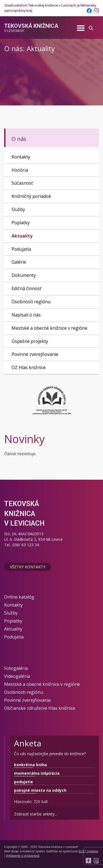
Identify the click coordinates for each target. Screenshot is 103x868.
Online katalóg (19, 597)
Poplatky (21, 223)
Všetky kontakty (28, 567)
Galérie (19, 262)
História (20, 170)
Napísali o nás (26, 315)
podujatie (23, 782)
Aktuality (22, 236)
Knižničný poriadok (31, 196)
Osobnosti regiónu (31, 302)
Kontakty (21, 157)
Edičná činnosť (27, 288)
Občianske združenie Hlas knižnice (40, 708)
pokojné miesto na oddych (40, 790)
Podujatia (21, 249)
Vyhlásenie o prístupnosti (23, 856)
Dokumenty (24, 275)
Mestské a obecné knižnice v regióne (49, 328)
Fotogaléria (16, 668)
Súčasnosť (22, 183)
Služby (18, 209)
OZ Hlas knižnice (29, 367)
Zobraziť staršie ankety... (36, 814)
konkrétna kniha (30, 765)
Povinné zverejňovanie (35, 354)
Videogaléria (17, 676)
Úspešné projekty (30, 341)
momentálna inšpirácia (37, 773)
